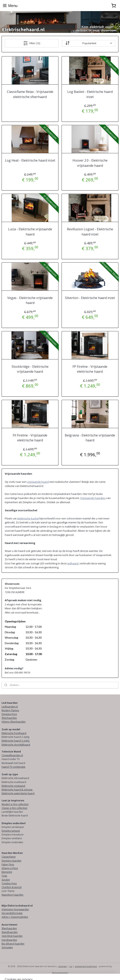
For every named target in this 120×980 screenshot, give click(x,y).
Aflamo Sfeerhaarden (14, 722)
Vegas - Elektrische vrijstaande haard (30, 300)
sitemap (62, 966)
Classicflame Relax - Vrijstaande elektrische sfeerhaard (30, 94)
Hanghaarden (9, 940)
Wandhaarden (10, 932)
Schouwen (7, 947)
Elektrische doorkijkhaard (16, 745)
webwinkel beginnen (86, 966)
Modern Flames (10, 710)
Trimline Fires (9, 883)
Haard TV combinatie (13, 767)
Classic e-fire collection (14, 808)
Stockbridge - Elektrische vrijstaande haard (30, 369)
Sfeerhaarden (9, 718)
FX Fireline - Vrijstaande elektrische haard (30, 438)
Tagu (4, 876)
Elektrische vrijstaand (13, 786)
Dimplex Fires (9, 714)
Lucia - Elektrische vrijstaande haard (30, 232)
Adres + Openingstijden (15, 917)
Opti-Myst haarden (12, 936)
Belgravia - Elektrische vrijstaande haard (90, 438)
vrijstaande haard (38, 482)
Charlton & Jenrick (12, 887)
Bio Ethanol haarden (13, 944)
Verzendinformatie (12, 913)
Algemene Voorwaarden (15, 909)
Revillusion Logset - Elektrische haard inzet (90, 232)
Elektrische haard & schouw (17, 790)
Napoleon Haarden (12, 895)
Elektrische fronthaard (14, 733)
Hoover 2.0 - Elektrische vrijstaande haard (90, 163)
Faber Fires (8, 864)
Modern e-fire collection (15, 804)
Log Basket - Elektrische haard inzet (90, 94)
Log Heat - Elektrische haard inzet (30, 160)
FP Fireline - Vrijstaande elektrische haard (90, 369)
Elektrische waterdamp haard (18, 793)
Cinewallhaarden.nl (12, 755)
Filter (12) (32, 43)
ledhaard (73, 563)
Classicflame (9, 857)
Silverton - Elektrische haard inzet (90, 298)
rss (71, 966)
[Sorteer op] (89, 43)
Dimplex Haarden (11, 861)
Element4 (7, 872)
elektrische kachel (28, 518)
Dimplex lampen (11, 831)
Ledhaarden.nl (10, 707)
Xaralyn (6, 880)
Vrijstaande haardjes (93, 498)
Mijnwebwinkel (60, 973)
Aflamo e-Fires (10, 868)
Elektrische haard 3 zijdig (16, 741)
